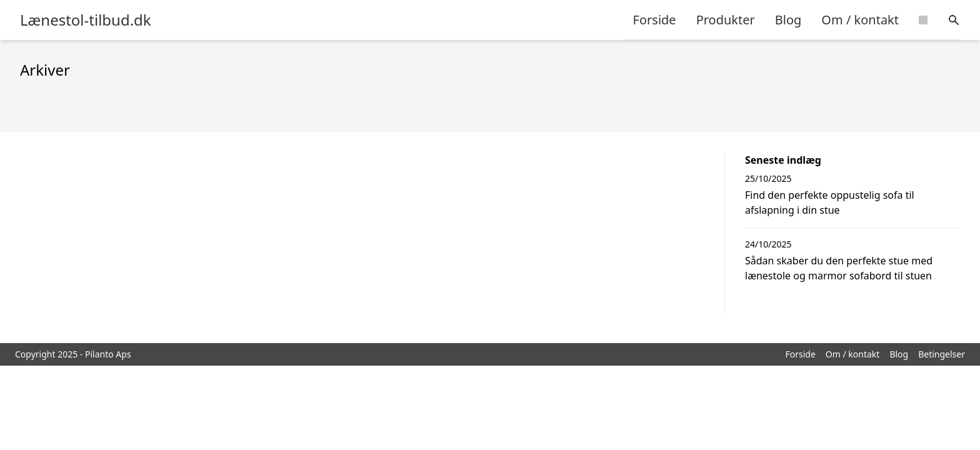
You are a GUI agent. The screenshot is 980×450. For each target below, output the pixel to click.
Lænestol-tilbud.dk (86, 20)
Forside (655, 20)
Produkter (726, 20)
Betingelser (942, 354)
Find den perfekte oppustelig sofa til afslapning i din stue (830, 202)
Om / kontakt (860, 20)
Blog (788, 20)
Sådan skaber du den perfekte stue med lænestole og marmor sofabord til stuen (839, 268)
